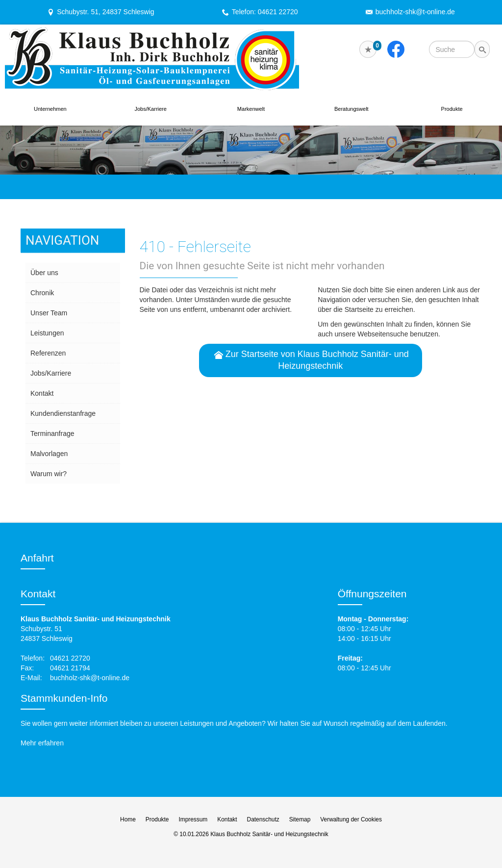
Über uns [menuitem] (44, 273)
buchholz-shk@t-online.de (415, 12)
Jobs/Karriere (150, 109)
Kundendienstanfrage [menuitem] (63, 413)
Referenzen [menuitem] (48, 353)
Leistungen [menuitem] (47, 333)
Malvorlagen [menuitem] (49, 454)
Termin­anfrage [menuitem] (52, 434)
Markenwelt (251, 109)
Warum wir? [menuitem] (49, 474)
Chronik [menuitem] (42, 293)
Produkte (452, 109)
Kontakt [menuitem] (42, 393)
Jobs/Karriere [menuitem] (51, 373)
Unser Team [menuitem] (49, 313)
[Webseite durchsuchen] (452, 49)
